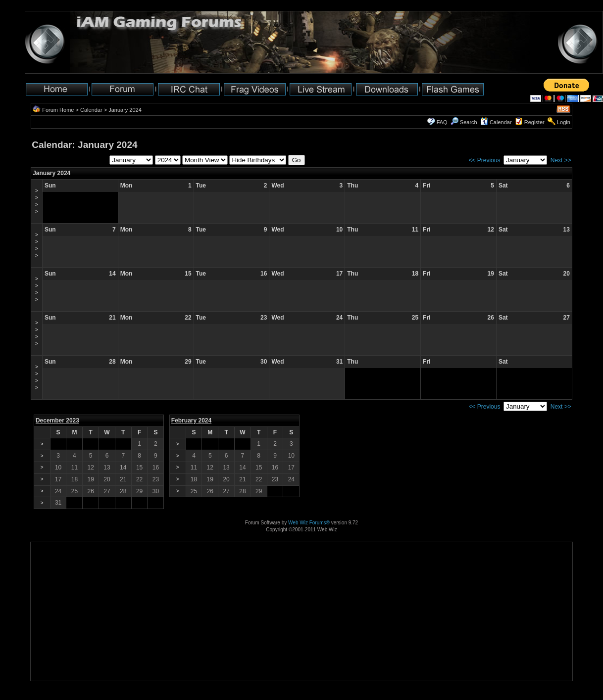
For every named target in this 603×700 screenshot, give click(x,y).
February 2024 (191, 420)
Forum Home (58, 110)
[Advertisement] (62, 650)
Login (564, 122)
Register (534, 122)
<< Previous (484, 160)
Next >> (561, 160)
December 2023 (57, 420)
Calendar (91, 110)
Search (464, 122)
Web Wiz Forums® (309, 523)
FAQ (442, 122)
